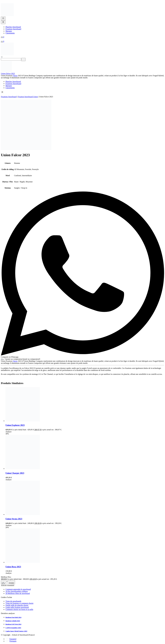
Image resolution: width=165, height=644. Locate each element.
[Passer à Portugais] (11, 641)
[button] (82, 92)
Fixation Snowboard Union (28, 97)
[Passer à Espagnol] (11, 639)
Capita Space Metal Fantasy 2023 (16, 631)
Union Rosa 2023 (13, 567)
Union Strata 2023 (14, 519)
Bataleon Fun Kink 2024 (13, 617)
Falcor (15, 76)
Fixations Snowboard (9, 97)
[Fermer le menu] (3, 22)
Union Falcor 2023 (8, 74)
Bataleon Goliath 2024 (13, 621)
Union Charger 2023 (15, 473)
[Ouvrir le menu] (3, 18)
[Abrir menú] (2, 57)
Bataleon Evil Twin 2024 (13, 624)
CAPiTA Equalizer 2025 (13, 628)
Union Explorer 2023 (15, 425)
